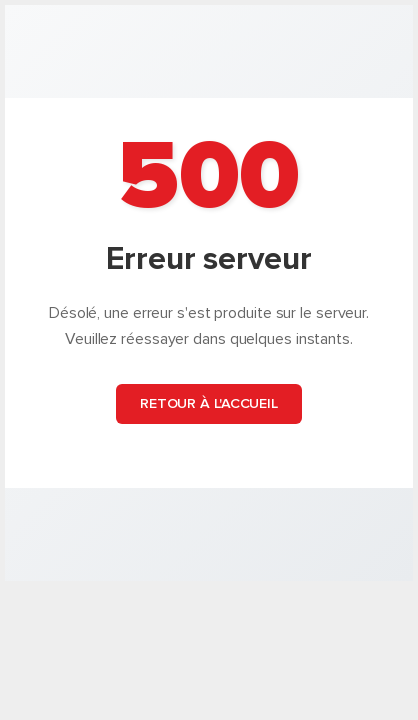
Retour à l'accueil (209, 403)
